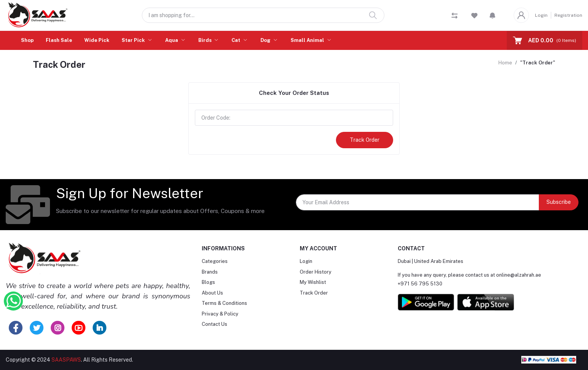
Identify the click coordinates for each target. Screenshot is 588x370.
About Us (212, 293)
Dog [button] (266, 40)
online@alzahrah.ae (519, 275)
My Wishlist (313, 282)
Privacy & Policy (220, 314)
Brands (210, 272)
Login (541, 15)
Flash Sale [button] (59, 40)
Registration (568, 15)
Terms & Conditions (224, 303)
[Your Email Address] (418, 202)
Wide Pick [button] (97, 40)
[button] (492, 15)
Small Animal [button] (308, 40)
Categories (215, 261)
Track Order (365, 140)
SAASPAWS (66, 360)
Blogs (208, 282)
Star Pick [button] (134, 40)
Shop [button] (27, 40)
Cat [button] (236, 40)
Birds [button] (206, 40)
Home (505, 63)
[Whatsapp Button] (13, 301)
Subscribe (559, 202)
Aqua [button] (172, 40)
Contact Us (214, 324)
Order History (316, 272)
